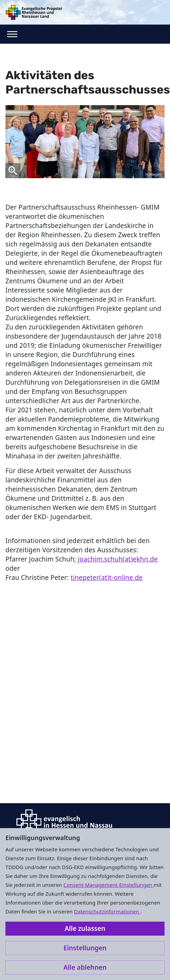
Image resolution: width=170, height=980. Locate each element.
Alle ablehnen (85, 967)
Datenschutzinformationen (107, 911)
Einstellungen (85, 948)
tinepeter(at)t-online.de (107, 578)
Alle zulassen (85, 928)
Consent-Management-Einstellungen (109, 885)
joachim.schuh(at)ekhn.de (118, 559)
